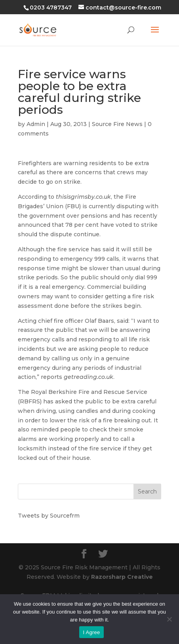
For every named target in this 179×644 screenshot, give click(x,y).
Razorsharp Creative (122, 577)
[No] (169, 619)
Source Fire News (117, 124)
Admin (36, 124)
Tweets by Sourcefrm (49, 516)
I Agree (92, 632)
